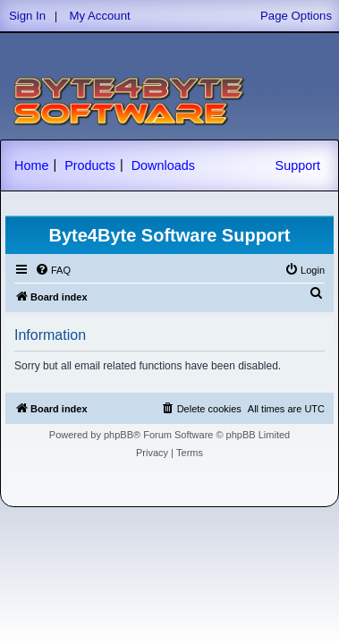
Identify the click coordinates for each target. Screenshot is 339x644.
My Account (100, 16)
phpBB (119, 435)
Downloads (163, 165)
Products (90, 165)
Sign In (27, 16)
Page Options (296, 16)
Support (298, 165)
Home (31, 165)
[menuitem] (53, 270)
